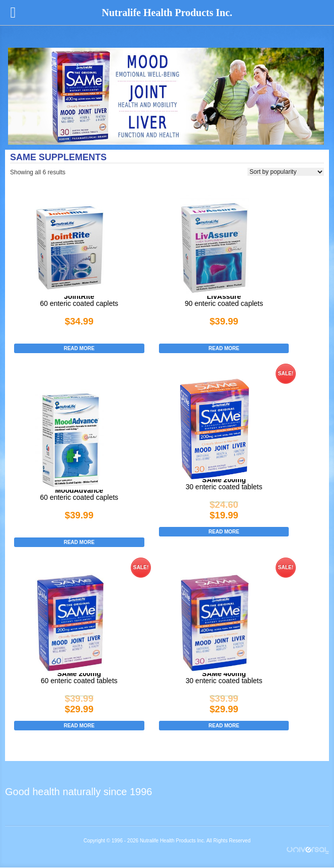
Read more (79, 348)
